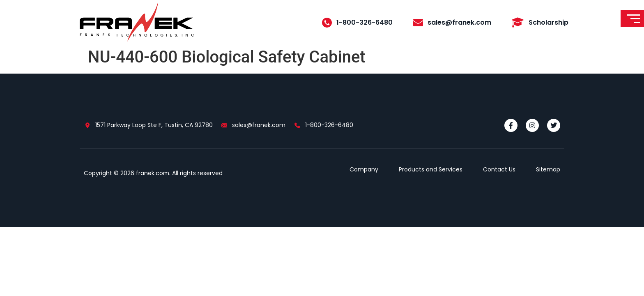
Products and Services (431, 169)
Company (364, 169)
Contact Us (499, 169)
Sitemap (548, 169)
